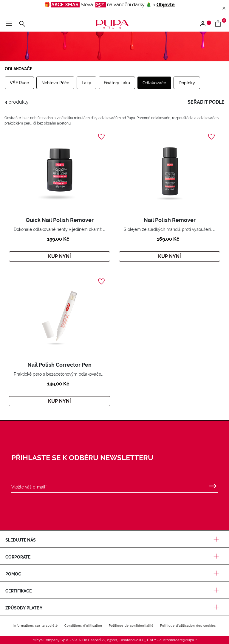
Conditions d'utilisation (83, 626)
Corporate (114, 557)
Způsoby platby (114, 608)
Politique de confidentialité (131, 626)
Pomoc (114, 574)
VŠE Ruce (19, 83)
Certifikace (114, 591)
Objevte (166, 5)
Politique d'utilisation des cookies (188, 626)
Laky (86, 83)
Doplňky (187, 83)
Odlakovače (154, 83)
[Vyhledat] (22, 24)
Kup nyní (59, 256)
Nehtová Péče (55, 83)
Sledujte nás (114, 540)
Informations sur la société (36, 626)
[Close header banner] (224, 8)
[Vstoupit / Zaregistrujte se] (205, 24)
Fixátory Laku (117, 83)
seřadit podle (206, 102)
